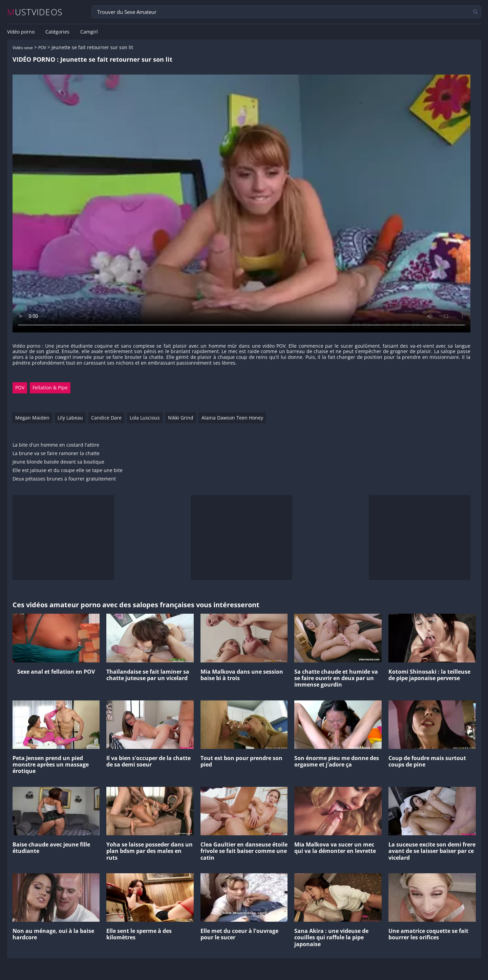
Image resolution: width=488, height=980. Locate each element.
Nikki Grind (181, 418)
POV (42, 48)
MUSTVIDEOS (35, 12)
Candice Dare (106, 418)
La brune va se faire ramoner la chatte (56, 454)
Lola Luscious (145, 418)
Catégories (57, 32)
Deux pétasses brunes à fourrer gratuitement (64, 479)
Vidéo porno (21, 32)
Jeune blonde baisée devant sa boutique (58, 462)
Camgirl (89, 32)
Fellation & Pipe (50, 387)
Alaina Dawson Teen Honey (232, 418)
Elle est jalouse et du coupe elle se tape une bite (68, 471)
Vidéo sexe (23, 48)
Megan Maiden (32, 418)
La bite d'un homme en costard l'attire (56, 445)
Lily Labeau (70, 418)
